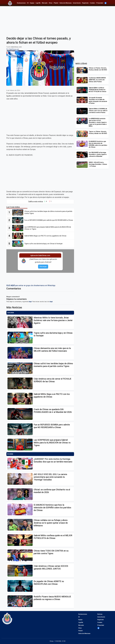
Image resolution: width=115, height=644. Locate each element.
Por (13, 49)
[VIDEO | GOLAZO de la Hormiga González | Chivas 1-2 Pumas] (83, 165)
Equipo (32, 3)
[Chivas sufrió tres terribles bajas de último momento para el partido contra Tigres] (18, 212)
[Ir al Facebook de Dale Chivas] (106, 3)
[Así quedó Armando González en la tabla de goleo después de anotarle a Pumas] (83, 100)
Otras (51, 3)
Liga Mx (38, 3)
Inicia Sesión (77, 3)
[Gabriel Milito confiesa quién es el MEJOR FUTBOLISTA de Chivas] (21, 540)
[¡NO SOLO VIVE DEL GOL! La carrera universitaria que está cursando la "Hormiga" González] (21, 479)
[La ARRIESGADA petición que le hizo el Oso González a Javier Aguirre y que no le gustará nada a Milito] (83, 121)
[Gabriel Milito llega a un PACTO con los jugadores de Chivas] (18, 236)
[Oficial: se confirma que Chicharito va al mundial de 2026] (21, 494)
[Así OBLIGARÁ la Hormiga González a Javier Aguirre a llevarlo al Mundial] (83, 155)
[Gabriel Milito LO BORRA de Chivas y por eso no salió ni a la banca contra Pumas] (83, 111)
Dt (28, 3)
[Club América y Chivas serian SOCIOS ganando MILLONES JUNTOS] (21, 571)
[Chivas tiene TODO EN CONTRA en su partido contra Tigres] (21, 555)
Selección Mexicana (66, 3)
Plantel (56, 3)
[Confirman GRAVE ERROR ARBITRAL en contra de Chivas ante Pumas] (83, 80)
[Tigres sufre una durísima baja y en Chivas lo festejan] (18, 244)
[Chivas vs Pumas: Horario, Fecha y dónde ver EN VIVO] (83, 70)
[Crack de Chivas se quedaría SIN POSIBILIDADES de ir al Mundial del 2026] (21, 414)
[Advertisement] (57, 20)
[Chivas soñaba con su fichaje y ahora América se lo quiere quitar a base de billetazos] (21, 525)
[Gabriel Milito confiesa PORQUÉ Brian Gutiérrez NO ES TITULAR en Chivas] (83, 90)
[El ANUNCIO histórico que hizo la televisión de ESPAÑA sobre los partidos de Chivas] (21, 509)
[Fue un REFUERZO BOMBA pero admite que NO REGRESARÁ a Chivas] (18, 220)
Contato (92, 3)
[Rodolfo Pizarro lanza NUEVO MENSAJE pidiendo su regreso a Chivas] (21, 601)
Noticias (100, 614)
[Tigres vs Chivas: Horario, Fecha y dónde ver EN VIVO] (83, 134)
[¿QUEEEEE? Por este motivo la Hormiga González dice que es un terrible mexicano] (21, 464)
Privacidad (100, 3)
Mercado (45, 3)
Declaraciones (21, 3)
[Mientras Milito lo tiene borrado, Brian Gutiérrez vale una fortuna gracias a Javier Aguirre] (21, 322)
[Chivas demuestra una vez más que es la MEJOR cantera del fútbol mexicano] (21, 353)
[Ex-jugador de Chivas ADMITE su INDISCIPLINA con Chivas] (21, 586)
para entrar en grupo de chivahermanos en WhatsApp (31, 285)
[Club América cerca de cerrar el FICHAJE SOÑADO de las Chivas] (21, 383)
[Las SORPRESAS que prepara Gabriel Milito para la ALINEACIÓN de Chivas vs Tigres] (18, 228)
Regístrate (85, 3)
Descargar (43, 267)
